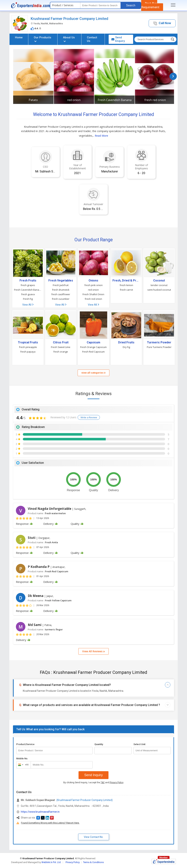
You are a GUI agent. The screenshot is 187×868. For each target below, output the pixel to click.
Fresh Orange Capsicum (93, 347)
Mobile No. (22, 758)
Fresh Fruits (28, 281)
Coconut (159, 281)
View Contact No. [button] (94, 837)
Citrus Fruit (61, 342)
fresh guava (28, 294)
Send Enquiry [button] (118, 39)
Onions (93, 281)
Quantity (99, 744)
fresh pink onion (93, 285)
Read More (101, 136)
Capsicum (93, 342)
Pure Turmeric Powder (159, 347)
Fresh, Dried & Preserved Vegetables (126, 281)
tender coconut (159, 285)
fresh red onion (155, 100)
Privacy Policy (116, 783)
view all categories (93, 373)
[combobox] (23, 765)
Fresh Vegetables (61, 281)
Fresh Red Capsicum (93, 352)
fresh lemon (126, 285)
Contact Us (92, 39)
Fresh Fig (28, 299)
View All (28, 305)
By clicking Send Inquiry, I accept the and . (94, 783)
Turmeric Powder (159, 342)
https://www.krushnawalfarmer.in (40, 812)
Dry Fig (126, 347)
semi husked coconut (159, 290)
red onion (74, 100)
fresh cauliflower (61, 294)
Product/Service (25, 744)
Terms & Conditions (93, 862)
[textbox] (100, 5)
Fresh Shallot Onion (93, 294)
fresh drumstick (61, 290)
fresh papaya (28, 352)
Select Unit (139, 744)
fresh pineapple (28, 347)
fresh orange (61, 352)
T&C (103, 783)
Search (131, 5)
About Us (69, 39)
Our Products (42, 39)
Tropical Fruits (28, 342)
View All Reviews (93, 651)
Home (19, 37)
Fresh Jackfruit (61, 285)
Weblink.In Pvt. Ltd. (51, 862)
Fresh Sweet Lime (61, 347)
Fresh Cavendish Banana (115, 100)
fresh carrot (126, 290)
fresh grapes (28, 285)
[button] (162, 23)
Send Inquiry (93, 775)
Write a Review (89, 417)
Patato (33, 100)
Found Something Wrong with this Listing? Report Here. (50, 823)
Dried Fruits (126, 342)
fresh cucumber (61, 299)
